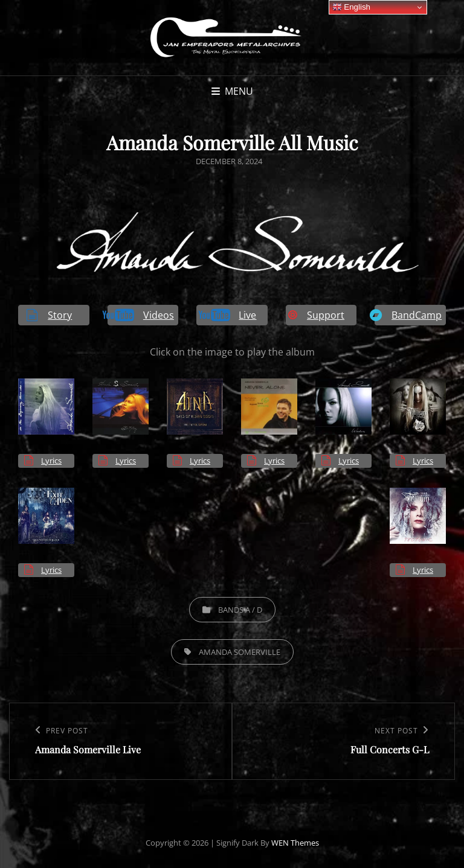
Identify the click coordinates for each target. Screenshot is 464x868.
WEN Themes (295, 843)
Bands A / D (240, 610)
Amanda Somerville (240, 652)
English (351, 7)
